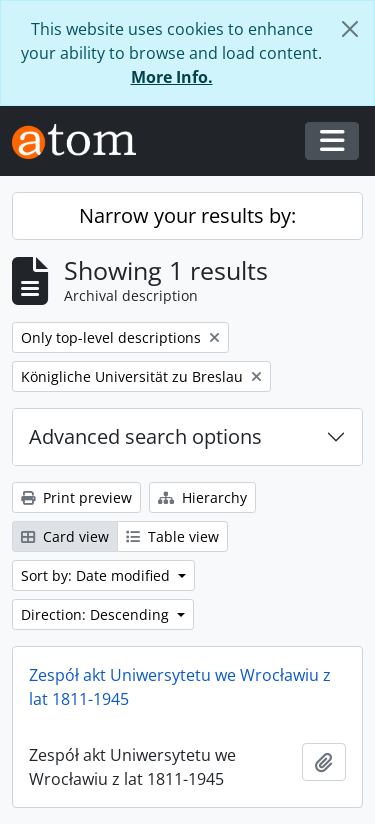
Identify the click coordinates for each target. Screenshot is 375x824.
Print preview (76, 497)
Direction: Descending (97, 614)
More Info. (172, 77)
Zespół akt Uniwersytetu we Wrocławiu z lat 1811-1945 (180, 687)
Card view (65, 536)
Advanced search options (145, 436)
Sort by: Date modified (97, 575)
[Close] (350, 29)
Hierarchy (202, 497)
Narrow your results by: (187, 215)
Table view (172, 536)
